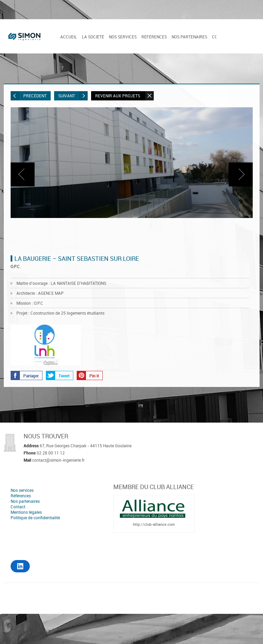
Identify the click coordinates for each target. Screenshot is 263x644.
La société (93, 37)
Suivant (73, 96)
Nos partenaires (189, 37)
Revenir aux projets (124, 96)
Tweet (58, 375)
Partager (25, 375)
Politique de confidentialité (35, 518)
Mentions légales (26, 512)
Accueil (69, 37)
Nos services (123, 37)
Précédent (29, 96)
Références (154, 37)
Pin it (88, 375)
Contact (18, 507)
